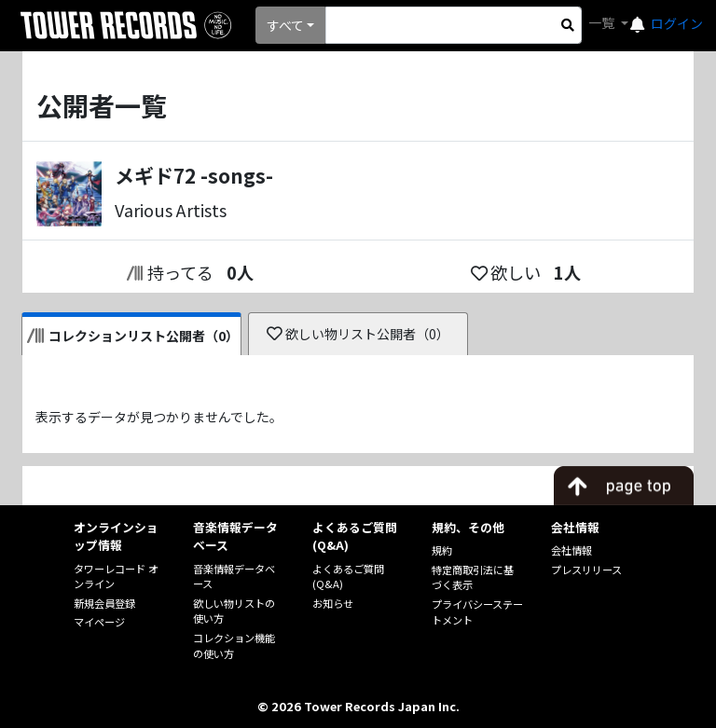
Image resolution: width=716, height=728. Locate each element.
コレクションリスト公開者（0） (133, 336)
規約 (442, 550)
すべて (285, 25)
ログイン (677, 23)
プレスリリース (586, 570)
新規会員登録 (104, 603)
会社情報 (571, 550)
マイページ (99, 622)
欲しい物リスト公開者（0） (358, 334)
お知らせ (333, 603)
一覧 (603, 22)
